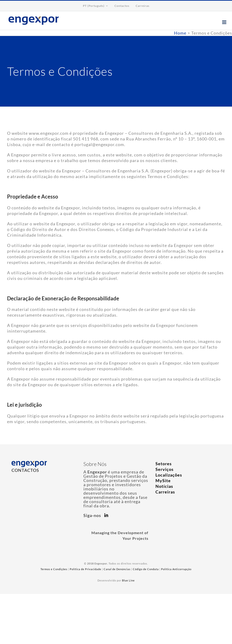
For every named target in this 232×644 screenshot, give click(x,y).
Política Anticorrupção (176, 569)
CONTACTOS (25, 470)
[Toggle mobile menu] (225, 22)
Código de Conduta (146, 569)
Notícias (164, 486)
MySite (163, 481)
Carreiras (165, 492)
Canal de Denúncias (117, 569)
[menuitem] (96, 6)
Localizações (169, 475)
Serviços (165, 469)
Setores (164, 464)
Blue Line (128, 580)
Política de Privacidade (85, 569)
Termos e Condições (54, 569)
